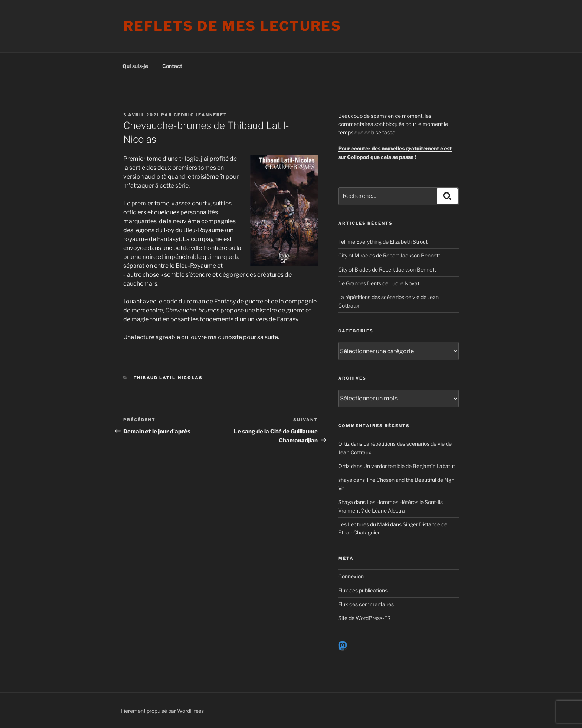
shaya (345, 480)
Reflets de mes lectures (232, 26)
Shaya (346, 502)
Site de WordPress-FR (364, 618)
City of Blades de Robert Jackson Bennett (387, 269)
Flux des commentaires (366, 604)
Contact (172, 66)
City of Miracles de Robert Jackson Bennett (389, 255)
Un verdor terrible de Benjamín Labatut (409, 466)
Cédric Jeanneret (200, 115)
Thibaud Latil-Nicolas (168, 378)
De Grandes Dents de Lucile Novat (379, 283)
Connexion (351, 576)
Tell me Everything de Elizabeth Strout (383, 242)
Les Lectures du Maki (364, 524)
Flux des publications (363, 590)
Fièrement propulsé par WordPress (162, 711)
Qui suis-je (135, 66)
